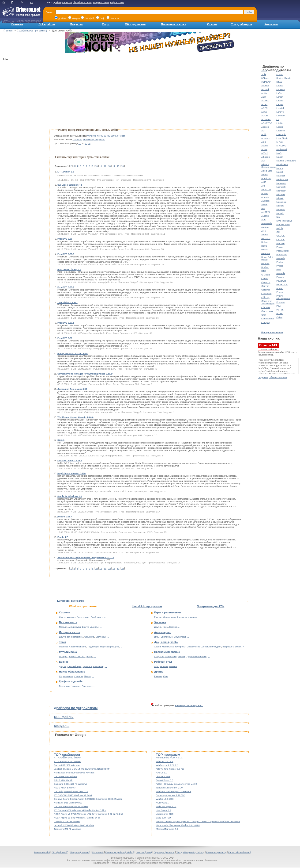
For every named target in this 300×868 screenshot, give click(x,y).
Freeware (77, 140)
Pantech (280, 258)
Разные (158, 618)
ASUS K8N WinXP (63, 781)
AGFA (264, 149)
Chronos (266, 307)
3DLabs (265, 78)
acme (264, 112)
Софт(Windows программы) (32, 31)
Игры (157, 637)
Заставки (160, 623)
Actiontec (266, 119)
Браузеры (101, 637)
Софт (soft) (98, 853)
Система (65, 613)
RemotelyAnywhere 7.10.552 (170, 796)
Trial (96, 140)
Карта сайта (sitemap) (240, 853)
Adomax (265, 138)
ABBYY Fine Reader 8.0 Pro (170, 769)
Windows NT (94, 136)
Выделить (263, 377)
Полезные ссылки (174, 24)
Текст (63, 642)
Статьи (212, 24)
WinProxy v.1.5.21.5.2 (167, 766)
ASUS (264, 205)
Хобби (157, 647)
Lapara (280, 101)
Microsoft (281, 187)
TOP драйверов (67, 755)
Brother (265, 267)
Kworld (280, 86)
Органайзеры (74, 667)
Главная (17, 24)
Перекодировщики (110, 647)
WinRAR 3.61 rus (165, 762)
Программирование (167, 652)
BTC (264, 271)
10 (80, 143)
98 (105, 136)
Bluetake (266, 253)
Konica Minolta (284, 78)
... (109, 618)
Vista (122, 136)
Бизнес (64, 662)
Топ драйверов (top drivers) (190, 853)
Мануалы (76, 24)
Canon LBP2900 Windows (67, 766)
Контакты (271, 24)
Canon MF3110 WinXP (65, 777)
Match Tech (282, 164)
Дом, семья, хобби (166, 642)
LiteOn (280, 123)
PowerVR (281, 281)
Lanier (279, 97)
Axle (264, 231)
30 (86, 143)
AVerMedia (267, 223)
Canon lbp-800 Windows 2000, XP (71, 792)
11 (101, 166)
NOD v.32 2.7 (163, 803)
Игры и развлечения (168, 613)
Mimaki (280, 198)
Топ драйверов (242, 24)
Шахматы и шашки (187, 618)
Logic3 (280, 127)
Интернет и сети (70, 633)
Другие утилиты (67, 618)
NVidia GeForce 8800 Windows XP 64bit (74, 773)
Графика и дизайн (71, 682)
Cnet (264, 315)
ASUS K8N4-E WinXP (65, 788)
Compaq (266, 322)
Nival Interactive (284, 221)
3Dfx (264, 74)
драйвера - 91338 (63, 2)
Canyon (265, 286)
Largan (280, 104)
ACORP (265, 116)
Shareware (88, 140)
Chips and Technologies (268, 302)
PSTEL (280, 310)
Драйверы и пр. (99, 618)
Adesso (265, 127)
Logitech (281, 131)
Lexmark (281, 116)
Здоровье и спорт (232, 647)
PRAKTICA (282, 285)
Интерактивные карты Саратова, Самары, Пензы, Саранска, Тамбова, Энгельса (198, 822)
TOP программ (168, 755)
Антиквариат (163, 633)
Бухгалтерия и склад (94, 667)
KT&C (279, 82)
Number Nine (283, 224)
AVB (263, 220)
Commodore (268, 319)
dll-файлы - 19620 (82, 2)
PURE (279, 313)
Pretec (280, 288)
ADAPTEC (267, 123)
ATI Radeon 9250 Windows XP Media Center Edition (80, 811)
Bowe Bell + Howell (267, 258)
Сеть (166, 677)
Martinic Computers (286, 161)
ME (109, 136)
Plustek (280, 277)
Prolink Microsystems (283, 297)
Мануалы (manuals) (80, 853)
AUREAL (266, 212)
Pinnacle (281, 273)
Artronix (265, 197)
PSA (279, 306)
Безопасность (68, 623)
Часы (165, 627)
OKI (278, 232)
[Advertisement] (22, 133)
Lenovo (280, 112)
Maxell (280, 172)
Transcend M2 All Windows (67, 829)
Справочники (66, 677)
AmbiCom (266, 178)
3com (264, 71)
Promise (280, 302)
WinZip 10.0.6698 (165, 799)
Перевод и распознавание (73, 647)
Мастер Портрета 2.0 (167, 829)
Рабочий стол (163, 662)
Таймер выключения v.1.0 (169, 788)
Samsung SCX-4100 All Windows (71, 784)
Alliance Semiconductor (269, 166)
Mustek (280, 213)
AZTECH (266, 238)
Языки (87, 677)
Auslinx (265, 216)
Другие (63, 667)
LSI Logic (281, 134)
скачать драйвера (268, 347)
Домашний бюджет (212, 647)
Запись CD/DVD (77, 657)
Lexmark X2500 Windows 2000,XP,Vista (74, 826)
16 (122, 166)
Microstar (281, 191)
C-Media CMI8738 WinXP (67, 822)
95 (102, 136)
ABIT (264, 97)
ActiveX (182, 657)
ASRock (265, 201)
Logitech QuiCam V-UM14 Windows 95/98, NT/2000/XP (82, 769)
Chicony (265, 297)
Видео (90, 657)
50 (89, 143)
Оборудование (135, 24)
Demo (102, 140)
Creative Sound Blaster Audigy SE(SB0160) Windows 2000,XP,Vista (88, 799)
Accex (264, 104)
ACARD (265, 101)
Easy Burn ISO (163, 818)
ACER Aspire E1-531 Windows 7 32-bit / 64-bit (77, 818)
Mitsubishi (281, 202)
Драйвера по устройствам (76, 708)
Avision (265, 227)
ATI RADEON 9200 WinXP (67, 762)
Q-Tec (279, 317)
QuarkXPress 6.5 (164, 781)
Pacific (280, 247)
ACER (264, 108)
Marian (280, 157)
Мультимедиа (68, 652)
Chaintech (266, 293)
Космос (173, 627)
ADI (263, 131)
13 (110, 166)
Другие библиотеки (197, 657)
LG (278, 119)
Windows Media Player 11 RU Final (174, 792)
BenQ (264, 246)
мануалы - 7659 (101, 2)
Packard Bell (283, 251)
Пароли (63, 627)
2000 (113, 136)
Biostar (265, 250)
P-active (280, 243)
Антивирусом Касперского (189, 706)
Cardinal (266, 290)
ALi (263, 161)
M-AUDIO (281, 146)
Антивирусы (75, 627)
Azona (264, 235)
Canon (265, 278)
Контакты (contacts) (216, 853)
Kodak (279, 74)
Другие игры (169, 618)
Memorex (281, 183)
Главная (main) (42, 853)
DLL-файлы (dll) (60, 853)
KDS (279, 71)
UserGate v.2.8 (163, 811)
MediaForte (282, 179)
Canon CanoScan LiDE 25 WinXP (71, 807)
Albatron (266, 157)
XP (118, 136)
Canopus (266, 282)
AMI (263, 186)
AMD (264, 182)
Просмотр (87, 686)
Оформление (161, 667)
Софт (106, 24)
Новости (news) (144, 853)
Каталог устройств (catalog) (120, 853)
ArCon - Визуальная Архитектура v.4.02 (176, 784)
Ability (264, 93)
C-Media (266, 275)
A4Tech (265, 86)
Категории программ (70, 601)
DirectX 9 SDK (163, 777)
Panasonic (282, 254)
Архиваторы (83, 618)
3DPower (266, 82)
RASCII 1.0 (161, 773)
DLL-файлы (47, 24)
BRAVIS (265, 263)
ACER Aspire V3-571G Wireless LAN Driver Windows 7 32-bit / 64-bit (88, 814)
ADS (264, 142)
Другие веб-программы (71, 637)
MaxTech (281, 176)
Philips (280, 266)
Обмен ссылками (278, 377)
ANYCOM (266, 189)
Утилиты (78, 677)
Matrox (280, 168)
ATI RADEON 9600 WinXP (67, 758)
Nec (278, 217)
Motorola (281, 209)
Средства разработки (165, 657)
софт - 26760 (117, 2)
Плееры (63, 657)
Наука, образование (72, 672)
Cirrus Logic (267, 311)
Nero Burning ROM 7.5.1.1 (169, 758)
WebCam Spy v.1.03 (166, 807)
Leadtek (280, 108)
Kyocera (280, 89)
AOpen (265, 193)
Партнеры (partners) (164, 853)
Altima (264, 174)
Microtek (281, 194)
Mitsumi (280, 206)
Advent (265, 146)
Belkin (264, 242)
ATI (263, 208)
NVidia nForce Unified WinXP (69, 803)
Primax (280, 292)
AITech (265, 153)
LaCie (279, 93)
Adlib (264, 134)
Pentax (280, 262)
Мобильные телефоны (174, 647)
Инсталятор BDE (165, 814)
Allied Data (267, 171)
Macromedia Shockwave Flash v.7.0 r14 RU (178, 826)
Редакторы (93, 647)
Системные (167, 637)
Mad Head (281, 149)
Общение (89, 637)
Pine (279, 270)
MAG (279, 153)
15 (118, 166)
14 (114, 166)
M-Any (280, 142)
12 (105, 166)
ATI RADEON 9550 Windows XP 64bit (73, 796)
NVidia (280, 228)
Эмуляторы (180, 637)
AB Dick (265, 89)
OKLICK (280, 236)
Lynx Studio (282, 138)
